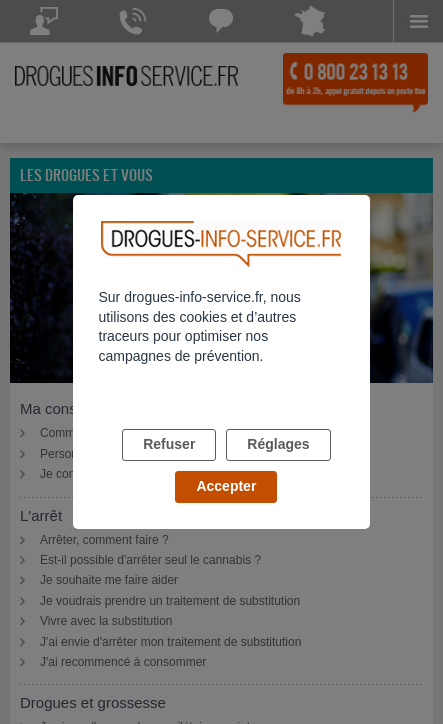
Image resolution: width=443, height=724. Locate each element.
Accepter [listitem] (226, 486)
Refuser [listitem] (169, 444)
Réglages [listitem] (278, 444)
